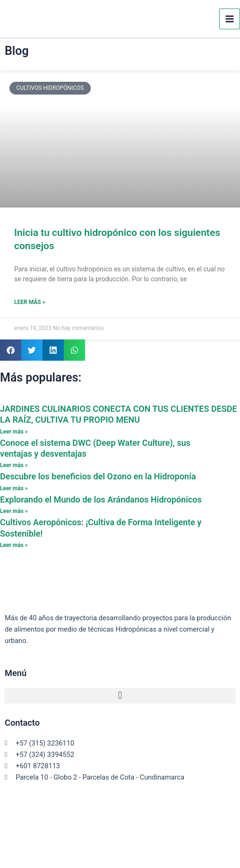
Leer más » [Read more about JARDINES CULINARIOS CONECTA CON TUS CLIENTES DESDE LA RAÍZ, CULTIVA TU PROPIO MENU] (14, 432)
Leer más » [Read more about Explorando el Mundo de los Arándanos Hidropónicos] (14, 511)
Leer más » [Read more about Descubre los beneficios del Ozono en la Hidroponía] (14, 488)
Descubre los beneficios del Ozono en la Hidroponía (98, 476)
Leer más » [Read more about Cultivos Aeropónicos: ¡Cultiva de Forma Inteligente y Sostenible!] (14, 545)
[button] (11, 350)
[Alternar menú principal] (230, 19)
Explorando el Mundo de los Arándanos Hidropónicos (101, 499)
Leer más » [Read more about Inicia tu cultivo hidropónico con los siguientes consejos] (30, 302)
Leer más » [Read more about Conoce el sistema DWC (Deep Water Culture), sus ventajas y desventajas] (14, 465)
